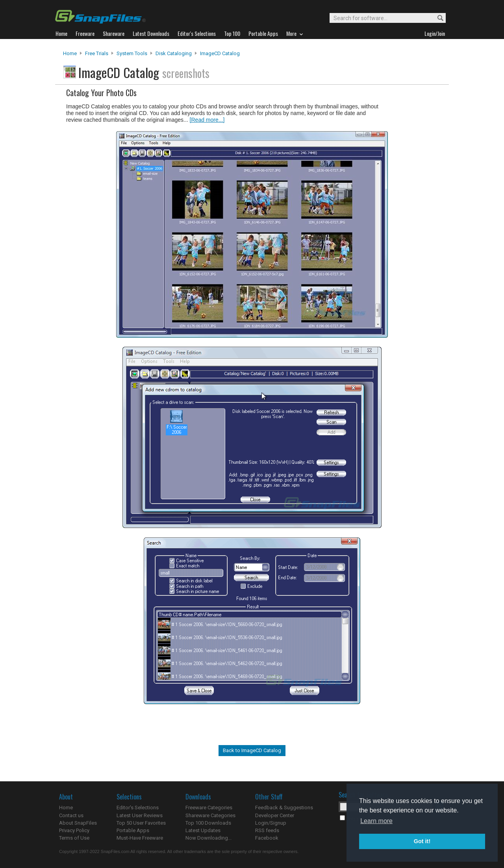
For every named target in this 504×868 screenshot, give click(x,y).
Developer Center (275, 815)
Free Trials (97, 53)
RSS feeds (267, 830)
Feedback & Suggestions (284, 808)
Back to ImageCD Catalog (252, 750)
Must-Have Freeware (140, 838)
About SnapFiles (78, 823)
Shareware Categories (210, 815)
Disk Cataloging (174, 53)
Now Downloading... (208, 838)
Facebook (267, 838)
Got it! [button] (422, 841)
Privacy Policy (74, 830)
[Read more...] (207, 120)
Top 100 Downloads (208, 823)
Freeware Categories (209, 808)
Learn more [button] (376, 821)
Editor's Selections (138, 808)
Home (70, 53)
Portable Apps (133, 830)
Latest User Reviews (140, 815)
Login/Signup (271, 823)
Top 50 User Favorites (141, 823)
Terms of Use (74, 838)
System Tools (132, 53)
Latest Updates (203, 830)
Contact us (71, 815)
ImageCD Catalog (220, 53)
